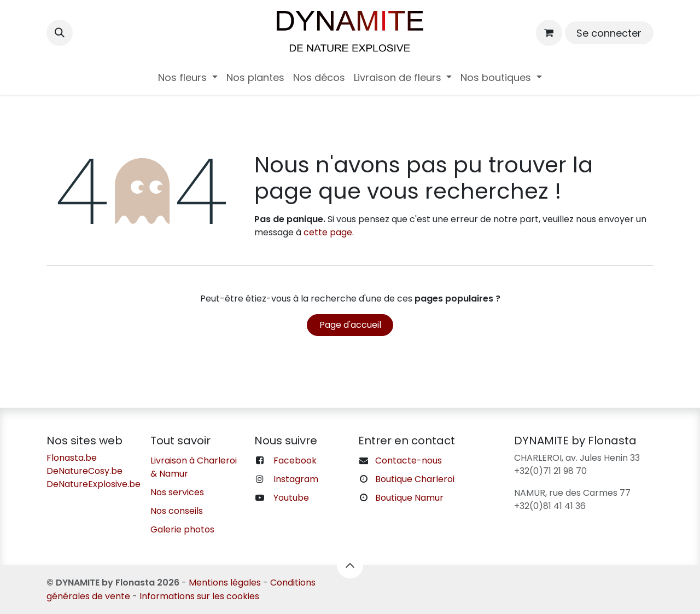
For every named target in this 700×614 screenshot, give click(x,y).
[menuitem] (188, 77)
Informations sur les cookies (199, 596)
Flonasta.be (72, 458)
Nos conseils (177, 511)
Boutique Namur (409, 498)
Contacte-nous (409, 460)
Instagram (296, 479)
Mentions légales (225, 583)
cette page (328, 232)
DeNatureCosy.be (84, 471)
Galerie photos (182, 529)
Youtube (291, 498)
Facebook (295, 460)
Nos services (177, 492)
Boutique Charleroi (415, 479)
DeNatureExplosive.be (94, 484)
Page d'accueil (350, 325)
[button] (60, 33)
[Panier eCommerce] (549, 33)
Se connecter (609, 33)
